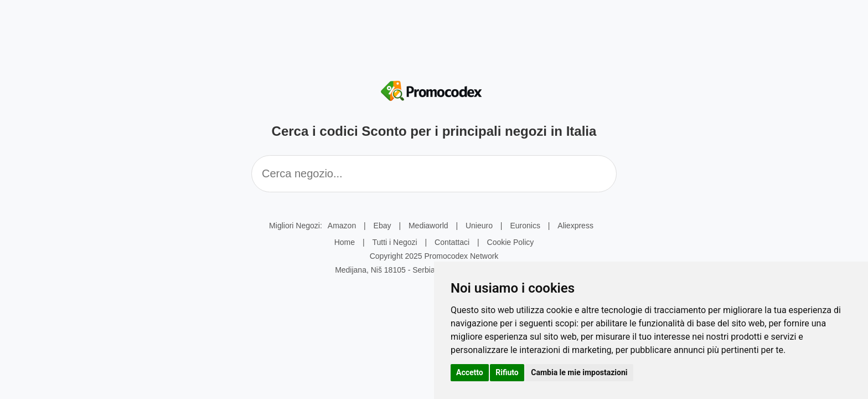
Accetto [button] (470, 372)
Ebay (383, 226)
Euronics (525, 226)
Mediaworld (428, 226)
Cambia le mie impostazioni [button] (579, 372)
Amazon (342, 226)
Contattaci (452, 242)
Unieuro (479, 226)
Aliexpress (575, 226)
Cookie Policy (511, 242)
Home (345, 242)
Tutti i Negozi (394, 242)
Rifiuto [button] (507, 372)
